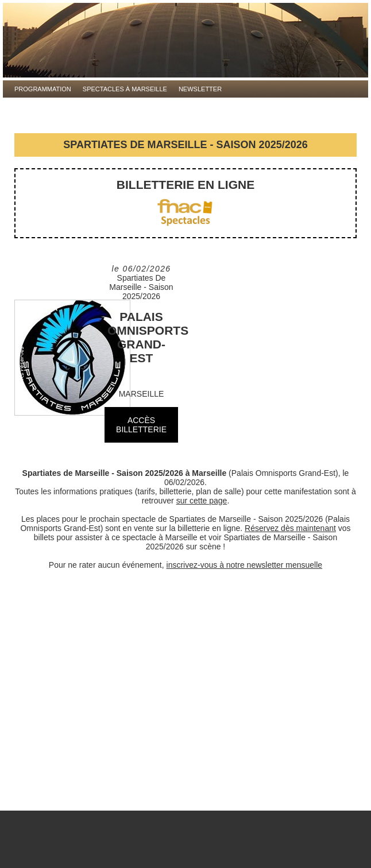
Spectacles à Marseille (125, 89)
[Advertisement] (185, 696)
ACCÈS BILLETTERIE (141, 425)
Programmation (43, 89)
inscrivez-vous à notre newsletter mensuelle (245, 565)
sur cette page (202, 501)
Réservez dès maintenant (290, 528)
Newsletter (200, 89)
